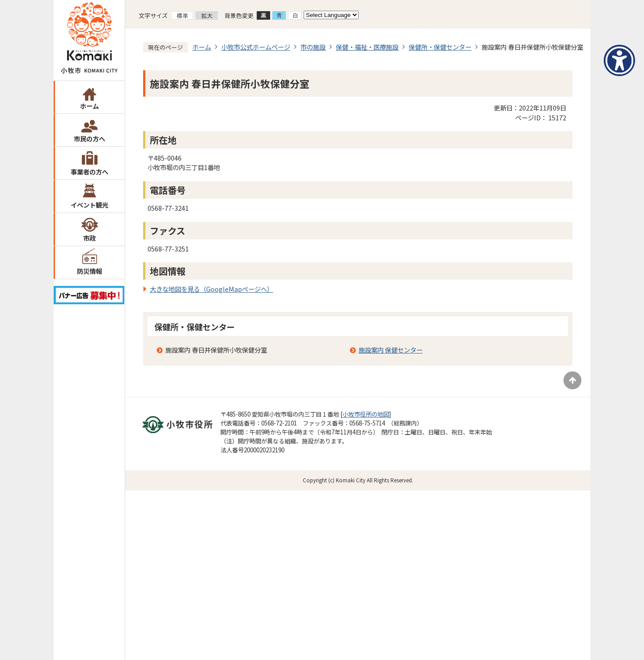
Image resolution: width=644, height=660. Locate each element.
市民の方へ (89, 138)
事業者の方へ (89, 172)
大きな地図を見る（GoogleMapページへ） (212, 289)
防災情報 (89, 271)
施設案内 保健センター (391, 350)
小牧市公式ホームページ (256, 47)
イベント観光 (89, 205)
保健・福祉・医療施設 (367, 47)
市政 (89, 238)
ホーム (89, 106)
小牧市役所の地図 (366, 414)
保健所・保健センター (440, 47)
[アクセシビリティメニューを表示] (619, 60)
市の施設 (313, 47)
